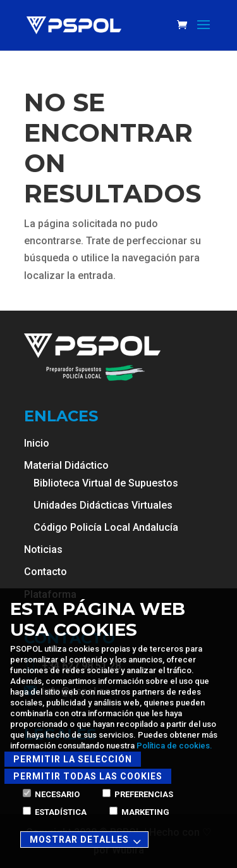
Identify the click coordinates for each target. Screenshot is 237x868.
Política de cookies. (174, 746)
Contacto (46, 572)
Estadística (55, 812)
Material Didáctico (66, 465)
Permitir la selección (73, 759)
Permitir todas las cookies (88, 776)
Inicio (37, 443)
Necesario (51, 794)
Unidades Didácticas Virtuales (103, 505)
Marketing (139, 812)
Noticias (43, 549)
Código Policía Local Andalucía (106, 527)
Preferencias (138, 794)
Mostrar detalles (87, 840)
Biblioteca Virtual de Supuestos (106, 483)
